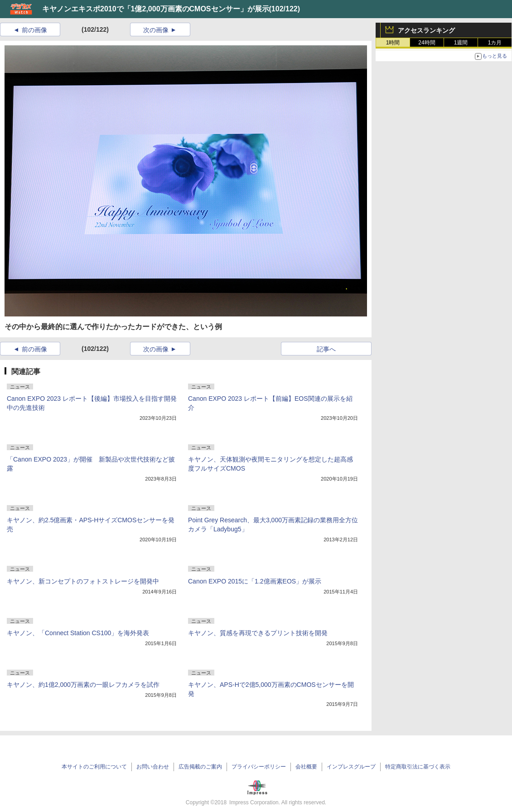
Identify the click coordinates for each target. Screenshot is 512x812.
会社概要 (306, 767)
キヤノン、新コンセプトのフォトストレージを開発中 (83, 581)
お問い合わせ (153, 767)
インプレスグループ (351, 767)
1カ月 (495, 43)
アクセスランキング (426, 30)
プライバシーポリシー (259, 767)
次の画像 (156, 30)
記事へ (326, 349)
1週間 (461, 43)
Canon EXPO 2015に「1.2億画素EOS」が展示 (255, 581)
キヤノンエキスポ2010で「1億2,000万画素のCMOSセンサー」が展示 (156, 9)
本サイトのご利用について (94, 767)
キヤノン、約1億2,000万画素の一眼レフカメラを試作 (83, 685)
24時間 (427, 43)
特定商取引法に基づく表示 (418, 767)
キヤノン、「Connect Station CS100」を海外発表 (78, 633)
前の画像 (34, 30)
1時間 (393, 43)
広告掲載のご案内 (200, 767)
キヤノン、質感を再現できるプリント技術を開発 (258, 633)
